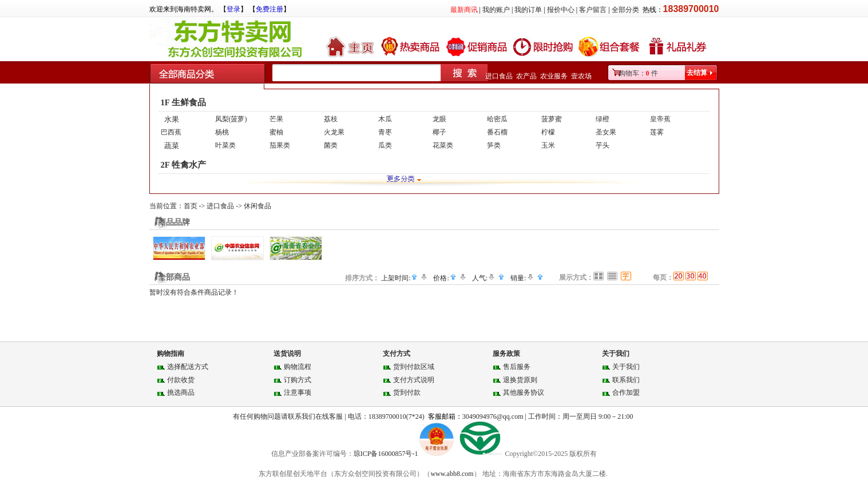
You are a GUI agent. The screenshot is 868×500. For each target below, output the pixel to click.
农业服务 (554, 76)
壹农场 (581, 76)
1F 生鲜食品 (183, 102)
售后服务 (517, 367)
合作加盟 (626, 392)
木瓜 (385, 119)
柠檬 (548, 132)
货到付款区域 (414, 367)
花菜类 (443, 145)
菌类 (331, 145)
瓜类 (385, 145)
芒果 (276, 119)
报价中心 (561, 10)
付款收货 (181, 380)
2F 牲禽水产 (183, 165)
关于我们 (626, 367)
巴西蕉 (171, 132)
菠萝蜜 (552, 119)
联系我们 (626, 380)
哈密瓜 (497, 119)
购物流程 (298, 367)
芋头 (603, 145)
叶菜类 (225, 145)
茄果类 (280, 145)
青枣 (385, 132)
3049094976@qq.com (493, 416)
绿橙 (603, 119)
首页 (191, 206)
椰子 (439, 132)
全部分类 (625, 10)
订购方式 (298, 380)
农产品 (526, 76)
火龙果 (334, 132)
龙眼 (439, 119)
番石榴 (497, 132)
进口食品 (499, 76)
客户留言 (593, 10)
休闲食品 (257, 206)
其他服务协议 (524, 392)
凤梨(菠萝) (231, 119)
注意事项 (298, 392)
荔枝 (331, 119)
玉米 (548, 145)
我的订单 (528, 10)
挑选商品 (181, 392)
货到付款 (407, 392)
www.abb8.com (452, 474)
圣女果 (606, 132)
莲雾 (657, 132)
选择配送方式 (188, 367)
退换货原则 (520, 380)
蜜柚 (276, 132)
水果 (172, 119)
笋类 (494, 145)
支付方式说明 (414, 380)
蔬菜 (172, 146)
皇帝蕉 (660, 119)
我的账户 (496, 10)
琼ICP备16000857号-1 (387, 454)
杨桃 (222, 132)
